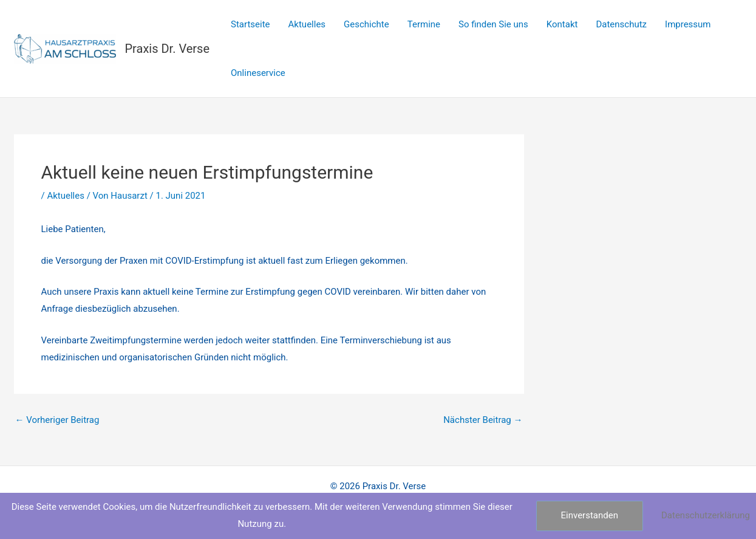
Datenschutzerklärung (706, 515)
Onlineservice (258, 73)
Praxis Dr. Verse (168, 49)
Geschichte (366, 24)
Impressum (688, 24)
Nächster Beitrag (483, 420)
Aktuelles (307, 24)
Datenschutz (621, 24)
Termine (424, 24)
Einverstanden (590, 515)
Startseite (250, 24)
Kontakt (562, 24)
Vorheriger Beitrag (57, 420)
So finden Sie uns (493, 24)
